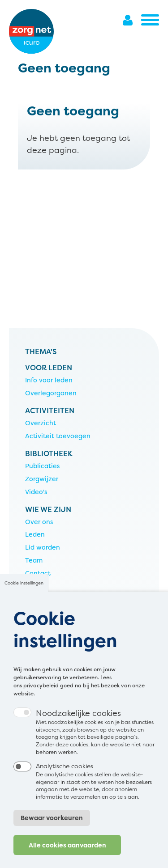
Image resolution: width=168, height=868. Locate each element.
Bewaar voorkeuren (52, 834)
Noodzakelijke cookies (78, 730)
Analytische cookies (65, 782)
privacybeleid (41, 702)
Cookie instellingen (24, 599)
